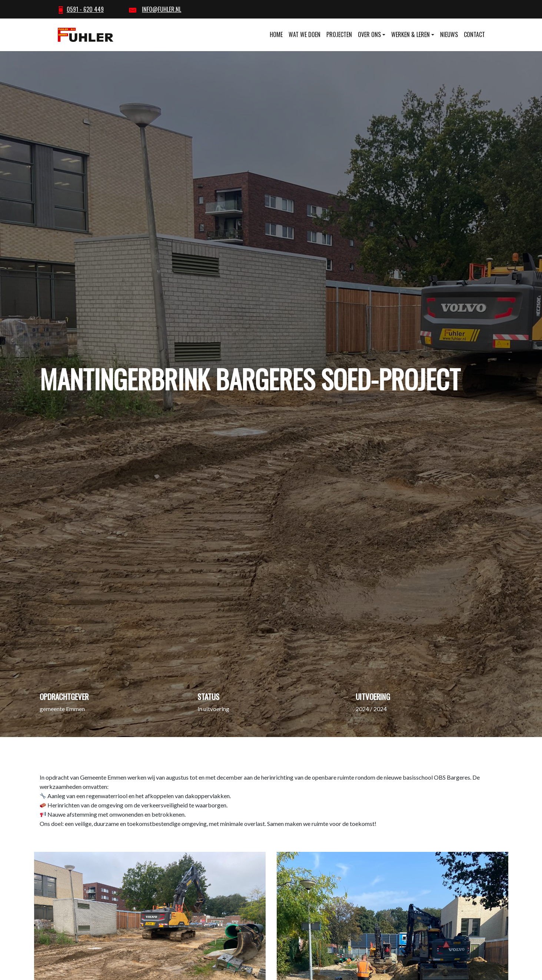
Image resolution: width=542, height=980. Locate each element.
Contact (474, 34)
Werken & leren (410, 34)
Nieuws (449, 34)
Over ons (369, 34)
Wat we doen (305, 34)
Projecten (339, 34)
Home (276, 34)
